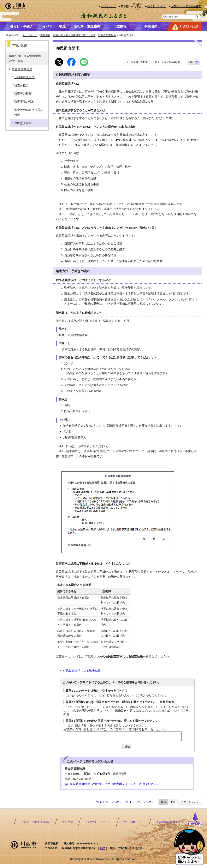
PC (173, 802)
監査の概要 (22, 86)
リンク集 (67, 822)
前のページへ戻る (111, 802)
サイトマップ (108, 6)
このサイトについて (98, 822)
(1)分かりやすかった (83, 695)
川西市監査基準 (24, 77)
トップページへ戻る (141, 802)
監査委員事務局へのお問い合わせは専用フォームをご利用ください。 (115, 784)
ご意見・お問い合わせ (35, 822)
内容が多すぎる (113, 707)
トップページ (30, 35)
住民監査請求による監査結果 (82, 671)
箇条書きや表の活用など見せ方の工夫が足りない (147, 711)
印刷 (191, 62)
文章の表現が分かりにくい (91, 711)
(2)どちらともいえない (118, 695)
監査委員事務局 (107, 35)
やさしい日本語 (157, 6)
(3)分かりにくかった (153, 695)
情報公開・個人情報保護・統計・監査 (74, 35)
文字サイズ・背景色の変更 (186, 6)
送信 (127, 746)
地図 (103, 848)
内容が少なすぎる (142, 707)
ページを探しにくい (83, 707)
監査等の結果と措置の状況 (29, 112)
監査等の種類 (23, 94)
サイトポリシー (134, 822)
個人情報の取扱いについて (173, 822)
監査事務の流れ (24, 102)
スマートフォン (190, 802)
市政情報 (45, 35)
